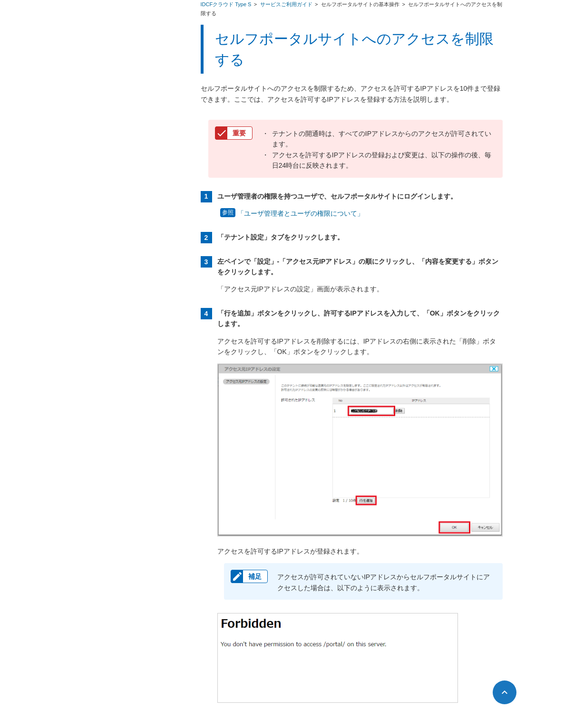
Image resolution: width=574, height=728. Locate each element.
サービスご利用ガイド (287, 4)
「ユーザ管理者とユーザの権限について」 (301, 213)
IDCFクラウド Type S (227, 4)
